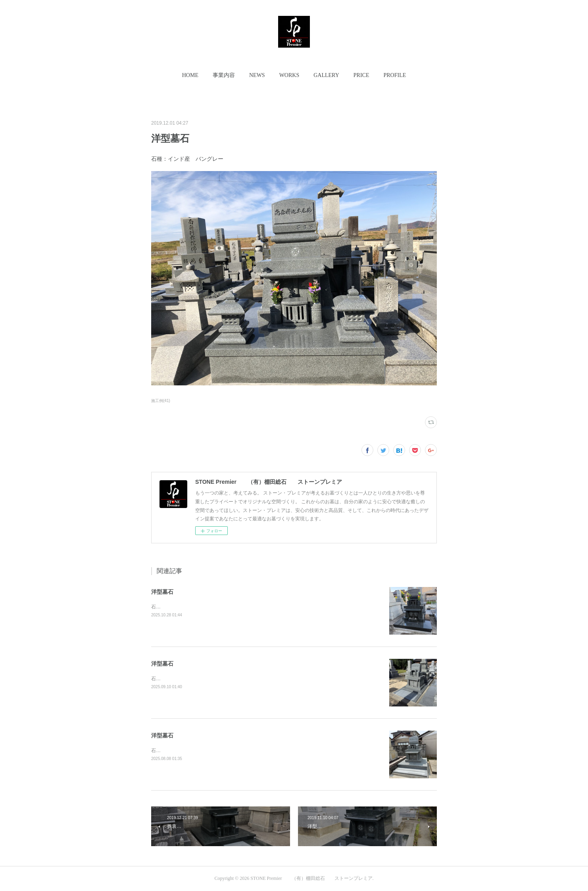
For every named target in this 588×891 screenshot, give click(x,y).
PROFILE (395, 75)
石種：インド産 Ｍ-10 (176, 607)
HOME (190, 75)
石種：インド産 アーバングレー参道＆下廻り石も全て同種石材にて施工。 (230, 751)
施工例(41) (161, 401)
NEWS (257, 75)
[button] (190, 75)
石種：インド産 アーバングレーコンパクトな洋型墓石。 (211, 679)
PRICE (361, 75)
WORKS (289, 75)
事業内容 (224, 75)
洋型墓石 (162, 592)
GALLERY (326, 75)
